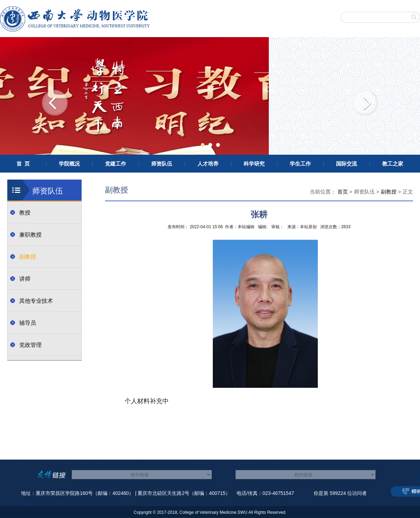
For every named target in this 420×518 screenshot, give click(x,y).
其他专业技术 (36, 301)
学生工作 (300, 164)
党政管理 (30, 345)
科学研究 (254, 164)
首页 (343, 192)
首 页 (23, 164)
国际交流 (346, 164)
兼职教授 (30, 235)
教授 (25, 213)
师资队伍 (162, 164)
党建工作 (115, 164)
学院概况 (69, 164)
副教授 (28, 257)
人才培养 (208, 164)
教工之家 (393, 164)
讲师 (25, 279)
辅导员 (28, 323)
